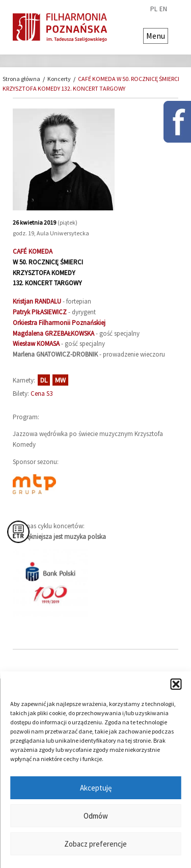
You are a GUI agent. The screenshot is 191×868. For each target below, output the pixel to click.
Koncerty (59, 79)
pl (154, 9)
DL (44, 380)
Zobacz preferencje (95, 844)
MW (60, 380)
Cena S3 (42, 394)
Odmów (96, 816)
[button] (176, 684)
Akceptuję (96, 788)
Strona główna (21, 79)
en (163, 9)
